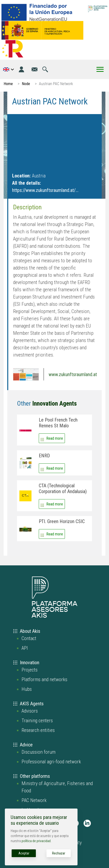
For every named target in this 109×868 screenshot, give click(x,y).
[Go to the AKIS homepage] (98, 8)
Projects (30, 670)
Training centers (37, 721)
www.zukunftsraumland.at (73, 374)
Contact (29, 638)
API (25, 648)
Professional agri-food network (51, 762)
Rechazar (59, 853)
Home (8, 84)
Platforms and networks (44, 679)
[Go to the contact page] (35, 69)
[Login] (21, 69)
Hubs (27, 689)
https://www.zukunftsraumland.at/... (45, 190)
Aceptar (24, 853)
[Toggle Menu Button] (100, 69)
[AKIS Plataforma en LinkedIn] (87, 823)
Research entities (38, 730)
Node (26, 84)
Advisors (30, 711)
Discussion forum (39, 752)
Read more (55, 438)
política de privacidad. (36, 841)
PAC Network (34, 800)
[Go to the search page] (45, 69)
